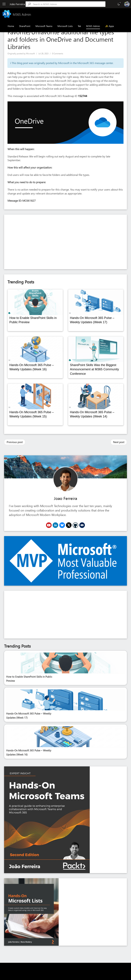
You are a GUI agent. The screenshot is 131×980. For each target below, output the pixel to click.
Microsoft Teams (44, 26)
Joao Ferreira (65, 498)
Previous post (15, 442)
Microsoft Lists (65, 26)
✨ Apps (110, 26)
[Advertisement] (65, 242)
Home (11, 26)
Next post (119, 442)
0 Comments (58, 54)
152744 (83, 96)
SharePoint (25, 26)
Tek (79, 26)
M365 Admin (93, 26)
